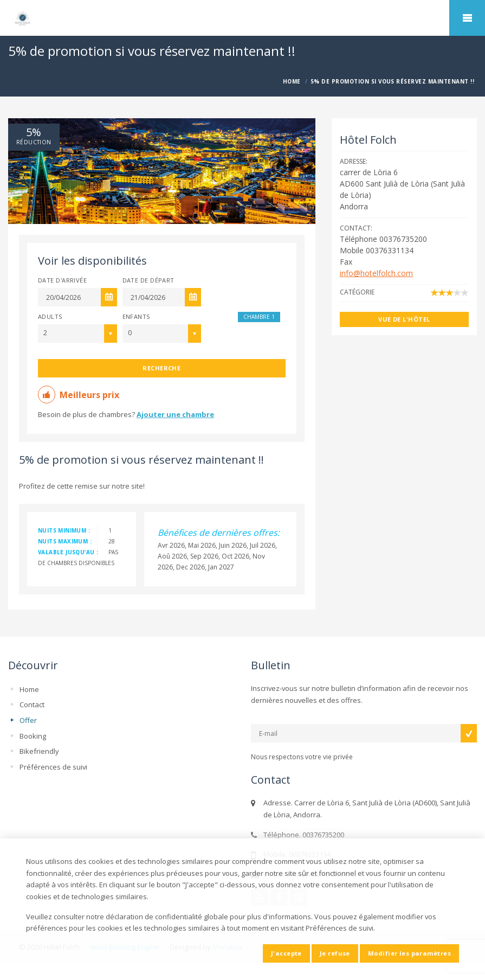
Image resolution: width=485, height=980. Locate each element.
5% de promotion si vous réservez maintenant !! (141, 460)
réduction (34, 142)
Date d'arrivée (62, 280)
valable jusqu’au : (68, 552)
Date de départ (148, 280)
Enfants (136, 316)
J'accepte (286, 953)
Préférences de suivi (53, 767)
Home (29, 689)
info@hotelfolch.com (376, 273)
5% (34, 132)
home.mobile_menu (467, 18)
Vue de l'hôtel (404, 319)
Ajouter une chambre (175, 414)
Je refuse (335, 953)
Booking (33, 736)
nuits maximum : (65, 541)
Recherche (161, 368)
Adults (50, 316)
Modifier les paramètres (409, 953)
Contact (32, 704)
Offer (28, 720)
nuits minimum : (64, 530)
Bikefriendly (39, 751)
